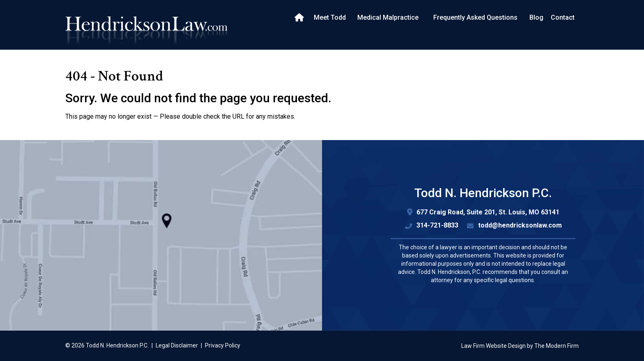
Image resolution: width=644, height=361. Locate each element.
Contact (563, 17)
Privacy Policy (223, 345)
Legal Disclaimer (177, 345)
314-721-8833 (437, 225)
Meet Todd (330, 17)
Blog (536, 17)
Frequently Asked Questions (475, 17)
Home (300, 18)
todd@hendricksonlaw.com (520, 225)
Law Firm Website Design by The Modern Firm (520, 346)
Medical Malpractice (388, 17)
